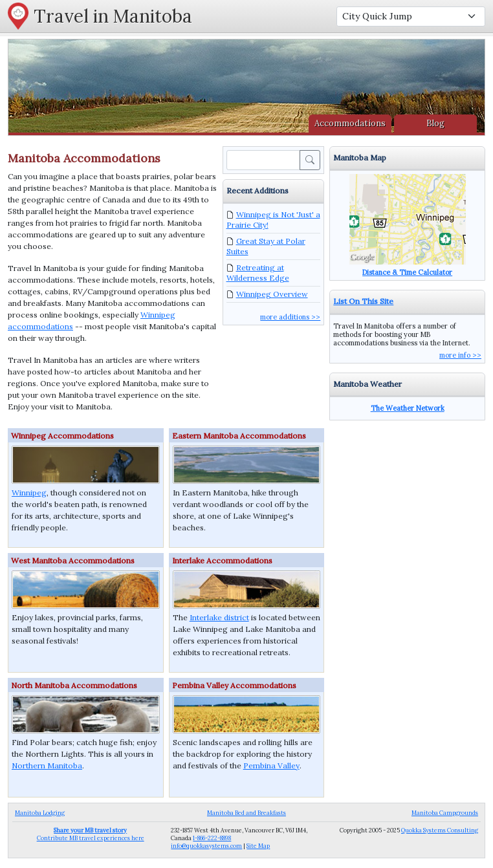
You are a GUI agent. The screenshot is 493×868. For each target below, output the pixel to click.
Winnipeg (29, 493)
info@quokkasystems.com (206, 846)
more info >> (460, 355)
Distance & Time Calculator (407, 272)
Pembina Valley (271, 765)
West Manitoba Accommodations (73, 560)
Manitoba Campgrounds (445, 813)
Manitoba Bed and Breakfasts (246, 813)
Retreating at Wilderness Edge (258, 273)
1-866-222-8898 (212, 838)
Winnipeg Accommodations (62, 436)
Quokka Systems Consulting (440, 830)
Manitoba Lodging (40, 813)
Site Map (258, 846)
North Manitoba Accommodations (74, 685)
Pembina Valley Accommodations (234, 685)
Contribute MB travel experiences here (91, 834)
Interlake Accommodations (222, 560)
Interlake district (219, 617)
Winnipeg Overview (272, 294)
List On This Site (363, 301)
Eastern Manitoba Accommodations (239, 436)
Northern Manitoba (47, 765)
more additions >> (290, 317)
